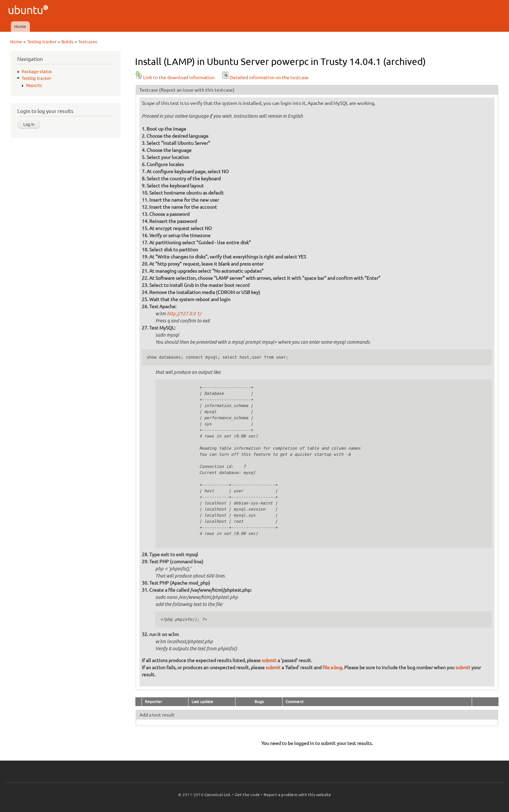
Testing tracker (42, 42)
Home (20, 26)
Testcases (88, 42)
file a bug (332, 668)
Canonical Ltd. (218, 795)
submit (269, 660)
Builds (67, 42)
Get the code (247, 795)
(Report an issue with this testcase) (197, 90)
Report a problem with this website (297, 795)
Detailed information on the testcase (265, 77)
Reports (34, 85)
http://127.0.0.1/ (184, 314)
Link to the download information (175, 77)
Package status (37, 71)
